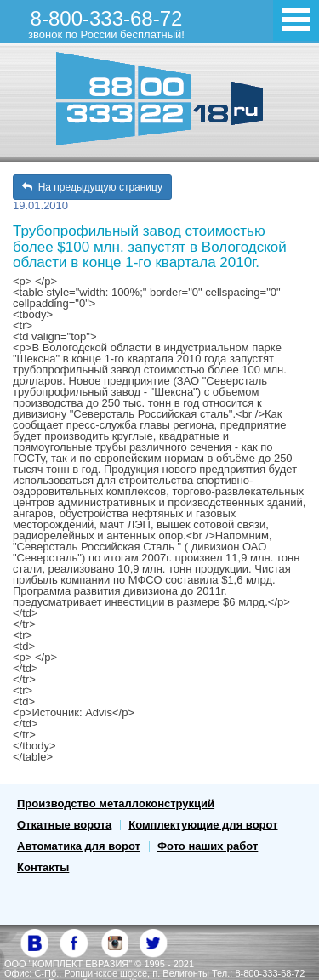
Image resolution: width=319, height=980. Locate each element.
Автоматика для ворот (79, 846)
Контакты (43, 867)
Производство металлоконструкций (116, 803)
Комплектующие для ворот (203, 825)
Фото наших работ (208, 846)
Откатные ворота (64, 825)
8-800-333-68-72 (106, 24)
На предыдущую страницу (92, 187)
